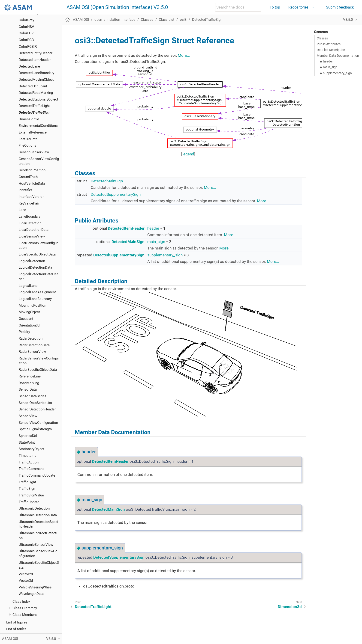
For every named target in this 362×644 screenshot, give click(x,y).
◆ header (326, 61)
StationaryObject (32, 449)
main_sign (156, 242)
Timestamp (27, 456)
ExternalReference (33, 132)
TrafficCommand (32, 469)
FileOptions (27, 145)
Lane (22, 210)
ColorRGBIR (28, 47)
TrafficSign (27, 489)
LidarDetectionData (34, 230)
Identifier (25, 190)
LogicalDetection (32, 261)
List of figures (17, 622)
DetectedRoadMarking (36, 93)
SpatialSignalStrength (35, 429)
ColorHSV (26, 27)
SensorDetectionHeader (37, 409)
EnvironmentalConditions (38, 126)
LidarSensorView (32, 236)
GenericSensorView (34, 152)
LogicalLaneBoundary (35, 299)
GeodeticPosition (32, 170)
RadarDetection (31, 338)
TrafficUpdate (29, 502)
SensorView (28, 416)
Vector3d (26, 581)
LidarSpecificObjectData (37, 254)
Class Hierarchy (25, 608)
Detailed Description (331, 50)
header (153, 228)
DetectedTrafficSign (34, 113)
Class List (167, 20)
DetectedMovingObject (36, 80)
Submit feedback (340, 7)
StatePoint (27, 442)
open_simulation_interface (115, 20)
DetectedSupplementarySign (116, 194)
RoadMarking (29, 383)
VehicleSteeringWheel (36, 587)
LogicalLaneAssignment (37, 292)
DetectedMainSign (107, 181)
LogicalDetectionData (35, 267)
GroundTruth (28, 177)
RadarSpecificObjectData (38, 370)
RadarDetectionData (34, 345)
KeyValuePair (29, 203)
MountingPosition (32, 306)
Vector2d (26, 574)
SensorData (28, 389)
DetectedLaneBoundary (36, 73)
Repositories (298, 7)
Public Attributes (329, 44)
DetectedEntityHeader (36, 53)
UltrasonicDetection (34, 508)
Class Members (25, 615)
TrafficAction (29, 462)
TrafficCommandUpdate (37, 475)
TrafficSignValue (31, 495)
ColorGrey (26, 20)
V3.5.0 (348, 20)
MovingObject (29, 312)
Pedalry (24, 332)
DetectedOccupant (33, 86)
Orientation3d (29, 325)
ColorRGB (26, 40)
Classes (147, 20)
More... (184, 55)
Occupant (26, 319)
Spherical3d (28, 436)
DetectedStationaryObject (38, 99)
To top (275, 7)
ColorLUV (26, 33)
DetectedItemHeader (35, 60)
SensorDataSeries (33, 396)
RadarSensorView (32, 352)
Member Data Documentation (338, 56)
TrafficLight (27, 482)
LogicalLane (28, 286)
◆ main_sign (329, 67)
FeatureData (28, 139)
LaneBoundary (30, 217)
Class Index (21, 602)
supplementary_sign (165, 255)
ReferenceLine (30, 376)
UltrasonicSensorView (36, 545)
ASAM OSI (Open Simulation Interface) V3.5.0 (117, 7)
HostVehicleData (32, 184)
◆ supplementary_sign (336, 73)
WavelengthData (31, 594)
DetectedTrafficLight (34, 106)
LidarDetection (30, 223)
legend (188, 154)
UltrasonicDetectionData (38, 515)
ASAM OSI (81, 20)
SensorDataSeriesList (35, 403)
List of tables (16, 629)
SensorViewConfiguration (38, 423)
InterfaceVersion (32, 197)
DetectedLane (29, 66)
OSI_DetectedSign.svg (186, 354)
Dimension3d (29, 119)
